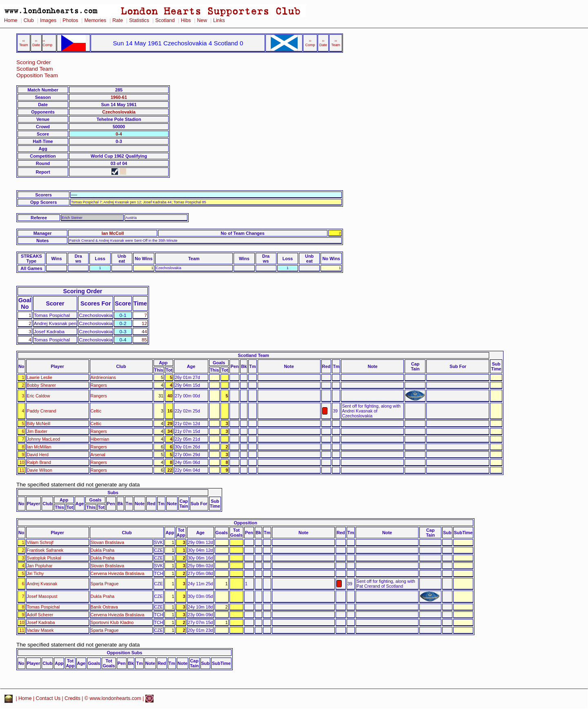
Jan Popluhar (40, 566)
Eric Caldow (39, 396)
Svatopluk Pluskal (44, 558)
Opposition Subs (124, 653)
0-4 (119, 134)
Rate (118, 20)
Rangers (99, 385)
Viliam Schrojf (40, 542)
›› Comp (310, 43)
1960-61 (119, 97)
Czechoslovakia (119, 112)
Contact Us (48, 698)
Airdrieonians (103, 377)
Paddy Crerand (42, 411)
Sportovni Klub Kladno (112, 622)
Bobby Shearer (41, 385)
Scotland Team (35, 69)
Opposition (245, 523)
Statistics (139, 20)
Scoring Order (34, 62)
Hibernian (100, 439)
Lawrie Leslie (40, 377)
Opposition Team (37, 75)
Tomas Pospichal (43, 607)
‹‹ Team (24, 43)
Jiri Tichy (36, 573)
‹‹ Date (36, 43)
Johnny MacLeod (43, 439)
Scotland (165, 20)
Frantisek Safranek (45, 550)
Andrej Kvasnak (42, 584)
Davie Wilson (40, 470)
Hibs (186, 20)
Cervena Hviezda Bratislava (118, 573)
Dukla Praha (103, 550)
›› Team (336, 43)
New (202, 20)
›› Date (323, 43)
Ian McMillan (39, 447)
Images (48, 20)
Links (219, 20)
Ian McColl (113, 233)
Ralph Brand (39, 462)
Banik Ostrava (104, 607)
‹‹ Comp (47, 43)
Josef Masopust (42, 596)
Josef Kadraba (41, 622)
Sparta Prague (105, 584)
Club (29, 20)
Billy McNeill (39, 424)
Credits (72, 698)
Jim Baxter (37, 431)
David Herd (38, 455)
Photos (70, 20)
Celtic (96, 411)
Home (11, 20)
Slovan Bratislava (108, 542)
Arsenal (98, 455)
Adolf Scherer (40, 615)
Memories (95, 20)
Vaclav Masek (40, 630)
